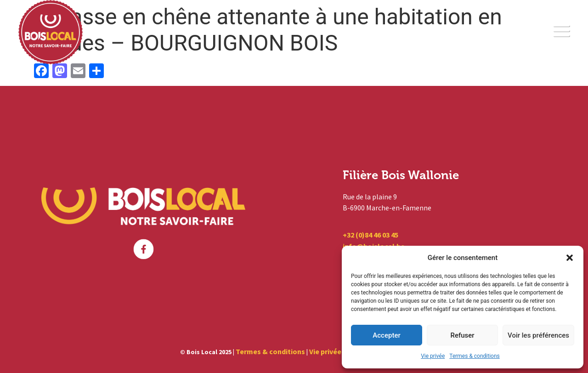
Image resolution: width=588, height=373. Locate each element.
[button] (570, 258)
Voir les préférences (538, 335)
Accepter (386, 335)
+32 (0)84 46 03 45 (370, 235)
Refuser (462, 335)
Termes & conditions (474, 356)
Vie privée (433, 356)
